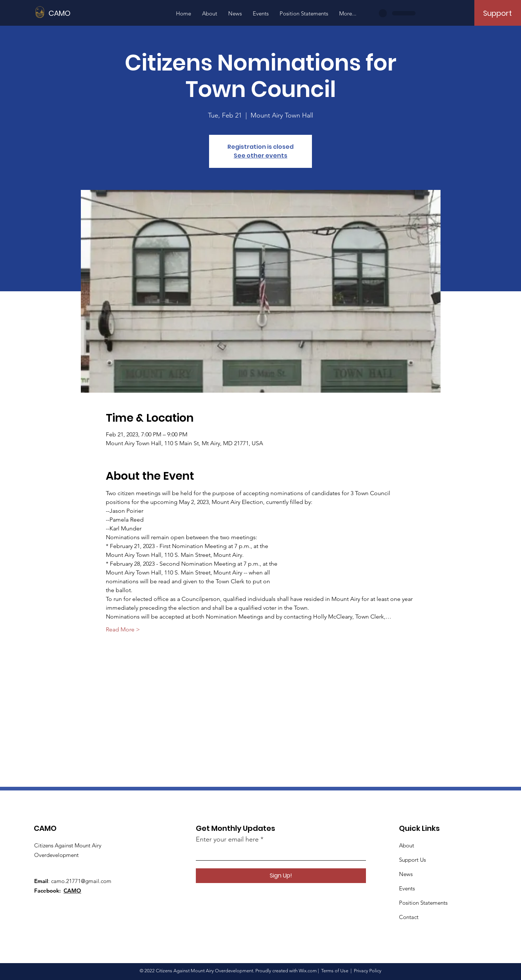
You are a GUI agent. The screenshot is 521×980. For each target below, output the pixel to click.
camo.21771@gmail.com (81, 881)
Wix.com (308, 971)
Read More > (123, 629)
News (406, 874)
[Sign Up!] (281, 876)
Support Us (412, 860)
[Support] (497, 13)
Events (407, 888)
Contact (409, 917)
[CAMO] (82, 13)
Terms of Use (335, 971)
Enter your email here (227, 839)
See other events (260, 156)
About (407, 845)
